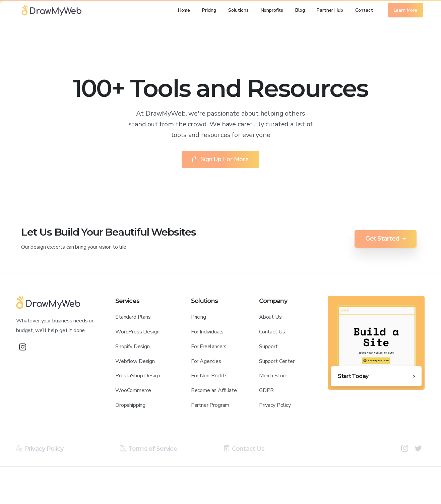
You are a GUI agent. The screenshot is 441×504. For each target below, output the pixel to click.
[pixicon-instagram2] (405, 451)
